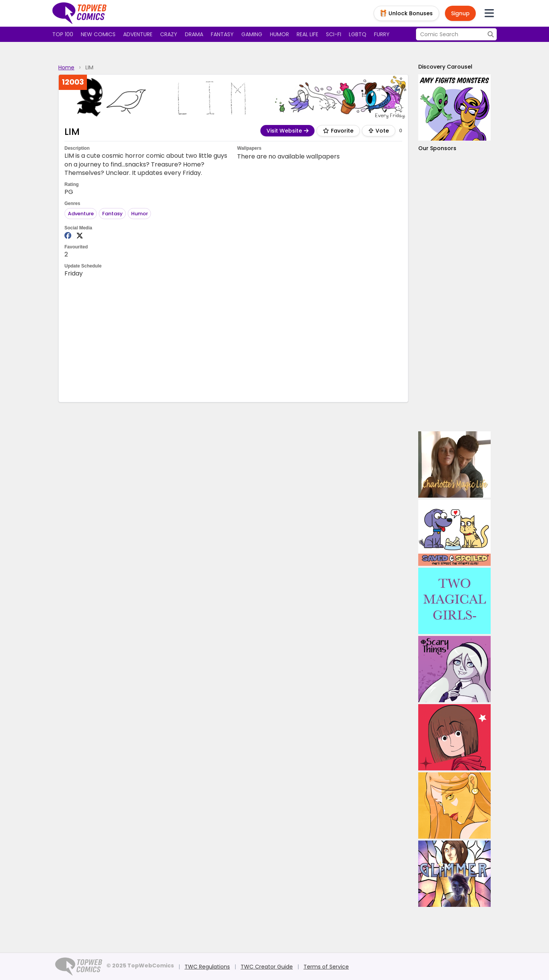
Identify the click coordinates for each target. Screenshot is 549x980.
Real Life (307, 34)
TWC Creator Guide (267, 967)
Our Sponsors (437, 148)
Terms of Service (326, 967)
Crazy (169, 34)
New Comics (98, 34)
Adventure (138, 34)
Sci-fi (334, 34)
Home (66, 67)
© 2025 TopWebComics (140, 966)
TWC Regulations (207, 967)
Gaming (252, 34)
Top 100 (63, 34)
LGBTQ (358, 34)
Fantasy (222, 34)
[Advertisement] (233, 339)
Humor (279, 34)
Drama (194, 34)
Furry (382, 34)
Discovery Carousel (445, 67)
